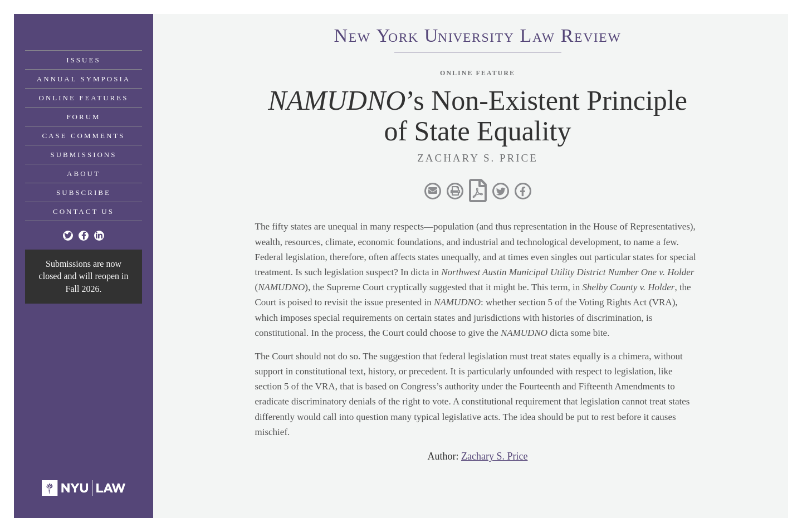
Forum (83, 117)
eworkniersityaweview (478, 37)
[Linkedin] (99, 236)
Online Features (84, 98)
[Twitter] (68, 236)
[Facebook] (84, 236)
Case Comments (83, 136)
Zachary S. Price (494, 456)
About (84, 174)
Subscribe (84, 192)
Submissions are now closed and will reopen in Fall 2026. (84, 276)
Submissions (84, 155)
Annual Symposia (84, 79)
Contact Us (84, 211)
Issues (83, 60)
